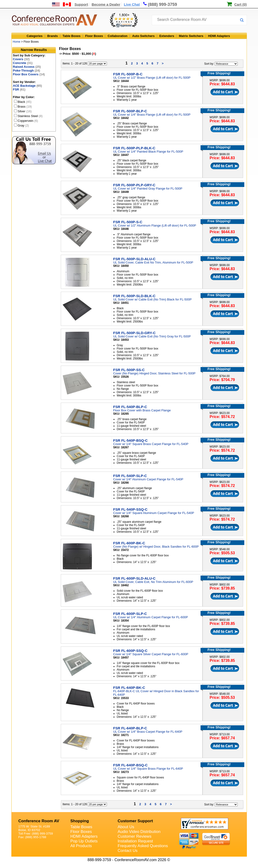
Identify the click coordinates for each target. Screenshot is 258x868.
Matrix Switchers (191, 36)
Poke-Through (27, 70)
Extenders (167, 36)
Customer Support (135, 821)
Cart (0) (241, 4)
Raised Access (27, 67)
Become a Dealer (106, 4)
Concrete (23, 63)
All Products (81, 846)
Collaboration (118, 36)
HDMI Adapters (219, 36)
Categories (35, 36)
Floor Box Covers (29, 74)
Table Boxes (72, 36)
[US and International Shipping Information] (62, 4)
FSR (19, 89)
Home (17, 42)
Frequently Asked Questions (143, 846)
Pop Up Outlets (84, 841)
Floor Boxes (94, 36)
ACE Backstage (28, 86)
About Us (126, 827)
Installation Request (135, 841)
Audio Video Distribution (139, 832)
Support (81, 4)
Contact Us (128, 851)
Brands (53, 36)
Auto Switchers (143, 36)
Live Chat (132, 4)
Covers (21, 59)
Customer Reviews (135, 836)
